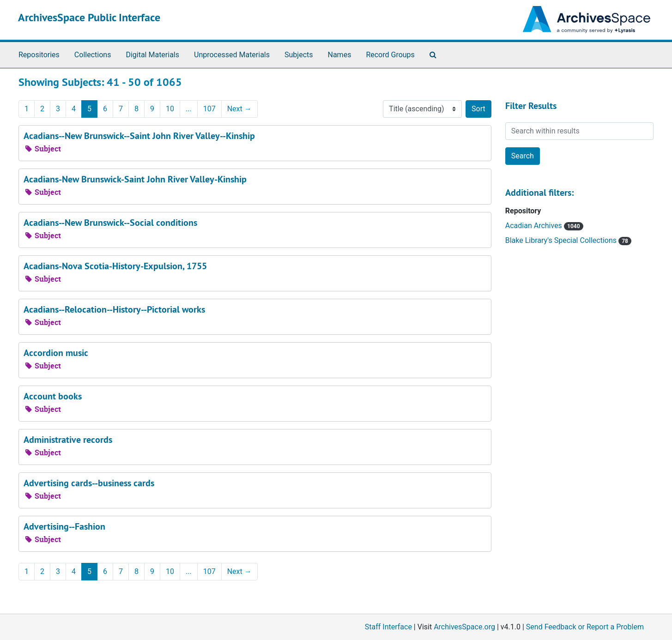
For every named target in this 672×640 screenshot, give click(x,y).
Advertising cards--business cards (89, 483)
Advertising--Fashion (64, 526)
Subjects (299, 55)
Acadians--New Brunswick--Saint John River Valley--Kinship (139, 136)
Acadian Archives (535, 226)
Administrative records (68, 440)
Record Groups (390, 55)
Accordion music (56, 353)
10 (170, 109)
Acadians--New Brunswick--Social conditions (110, 223)
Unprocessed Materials (232, 55)
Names (340, 55)
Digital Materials (152, 55)
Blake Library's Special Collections (562, 240)
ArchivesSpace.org (464, 627)
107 (209, 109)
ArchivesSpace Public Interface (89, 17)
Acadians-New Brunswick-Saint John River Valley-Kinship (135, 179)
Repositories (39, 55)
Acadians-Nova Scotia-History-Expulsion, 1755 (115, 266)
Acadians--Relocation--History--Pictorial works (114, 309)
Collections (93, 55)
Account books (53, 396)
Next (239, 109)
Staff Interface (388, 627)
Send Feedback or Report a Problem (585, 627)
